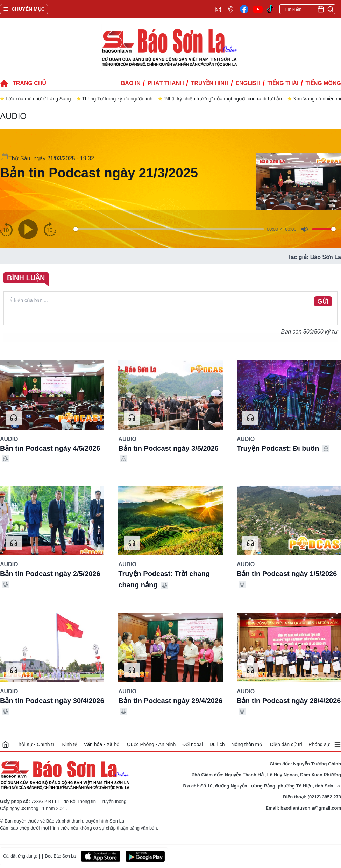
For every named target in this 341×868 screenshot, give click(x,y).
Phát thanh (166, 83)
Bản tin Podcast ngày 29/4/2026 (170, 701)
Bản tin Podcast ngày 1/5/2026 (287, 574)
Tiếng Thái (283, 83)
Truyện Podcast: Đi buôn (278, 448)
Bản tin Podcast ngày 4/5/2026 (50, 448)
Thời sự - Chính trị (35, 744)
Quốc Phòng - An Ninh (151, 744)
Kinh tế (70, 744)
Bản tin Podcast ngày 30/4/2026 (52, 701)
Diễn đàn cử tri (286, 744)
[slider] (169, 229)
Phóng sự (319, 744)
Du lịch (217, 744)
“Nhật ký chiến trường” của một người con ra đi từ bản (223, 99)
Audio (13, 116)
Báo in (131, 83)
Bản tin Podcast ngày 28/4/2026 (289, 701)
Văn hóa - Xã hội (102, 744)
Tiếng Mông (323, 83)
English (248, 83)
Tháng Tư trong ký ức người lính (118, 99)
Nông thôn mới (247, 744)
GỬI (323, 302)
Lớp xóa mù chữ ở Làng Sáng (38, 99)
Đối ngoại (193, 744)
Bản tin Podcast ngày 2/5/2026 (50, 574)
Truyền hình (210, 83)
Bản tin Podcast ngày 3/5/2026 (168, 448)
